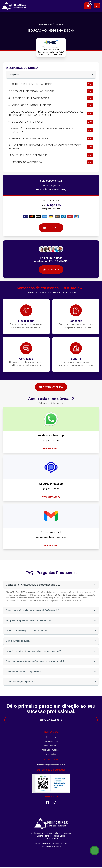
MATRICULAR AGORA (51, 387)
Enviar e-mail (51, 545)
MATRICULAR (51, 228)
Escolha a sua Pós (51, 720)
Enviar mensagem (51, 449)
